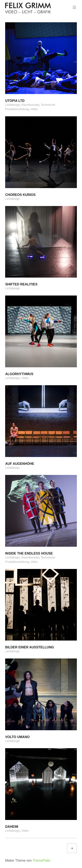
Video (34, 109)
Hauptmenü (74, 7)
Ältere (76, 848)
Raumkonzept (30, 105)
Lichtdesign (12, 105)
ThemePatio (41, 860)
